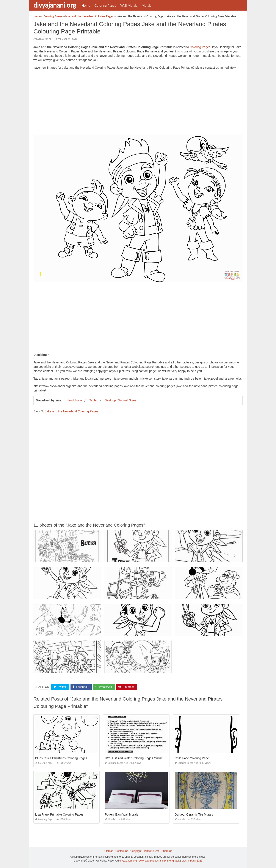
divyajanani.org (55, 5)
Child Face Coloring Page (192, 758)
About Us (167, 851)
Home (86, 5)
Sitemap (108, 851)
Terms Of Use (151, 851)
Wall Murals (129, 5)
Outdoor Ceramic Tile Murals (194, 814)
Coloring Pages (105, 5)
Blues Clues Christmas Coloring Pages (61, 758)
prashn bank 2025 (192, 861)
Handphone (74, 400)
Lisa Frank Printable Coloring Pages (59, 814)
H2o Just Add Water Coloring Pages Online (134, 758)
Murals (147, 5)
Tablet (93, 400)
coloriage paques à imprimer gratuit (159, 861)
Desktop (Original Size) (120, 400)
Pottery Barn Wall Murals (121, 814)
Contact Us (122, 851)
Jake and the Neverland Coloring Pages (72, 411)
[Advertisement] (138, 103)
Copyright (136, 851)
